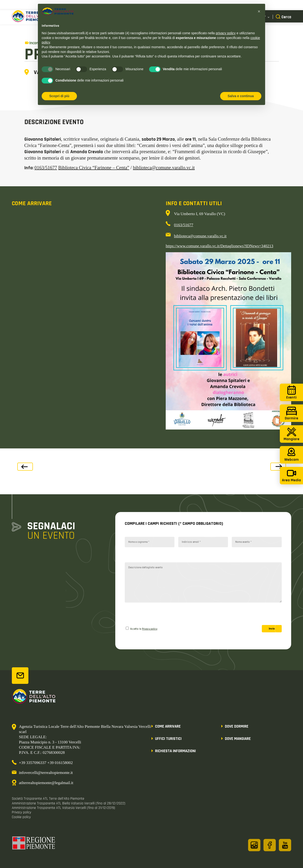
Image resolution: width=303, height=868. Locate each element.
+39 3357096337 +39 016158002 (46, 763)
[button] (259, 11)
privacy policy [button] (226, 33)
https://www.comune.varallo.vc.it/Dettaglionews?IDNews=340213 (219, 246)
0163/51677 (46, 168)
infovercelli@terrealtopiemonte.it (46, 773)
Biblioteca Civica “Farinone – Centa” (94, 168)
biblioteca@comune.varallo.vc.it (164, 168)
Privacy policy (150, 629)
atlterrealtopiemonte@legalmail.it (46, 783)
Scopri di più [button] (59, 96)
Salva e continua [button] (241, 96)
